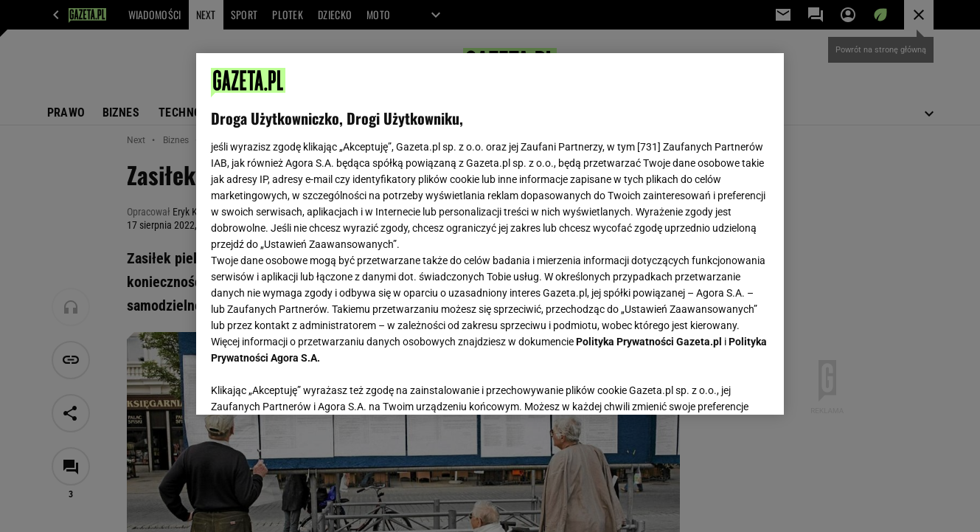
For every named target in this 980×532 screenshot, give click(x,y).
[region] (490, 234)
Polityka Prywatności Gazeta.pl (649, 342)
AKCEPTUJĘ (719, 386)
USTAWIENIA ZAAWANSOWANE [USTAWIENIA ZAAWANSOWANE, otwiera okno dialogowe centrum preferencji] (307, 385)
